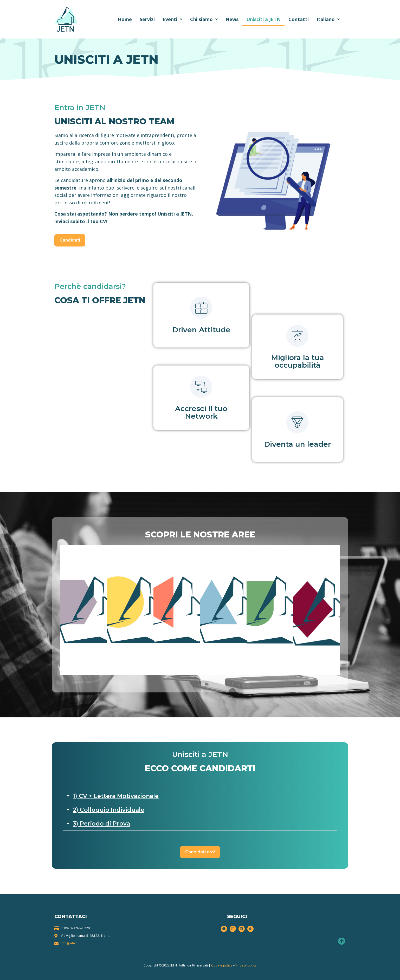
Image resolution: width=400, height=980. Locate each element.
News (232, 19)
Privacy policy (246, 965)
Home (125, 19)
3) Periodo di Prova (101, 824)
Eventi (172, 19)
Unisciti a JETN (263, 19)
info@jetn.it (69, 943)
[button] (200, 796)
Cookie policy (222, 965)
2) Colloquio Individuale (109, 810)
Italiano (328, 19)
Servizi (147, 19)
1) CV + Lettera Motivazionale (116, 796)
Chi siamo (204, 19)
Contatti (299, 19)
